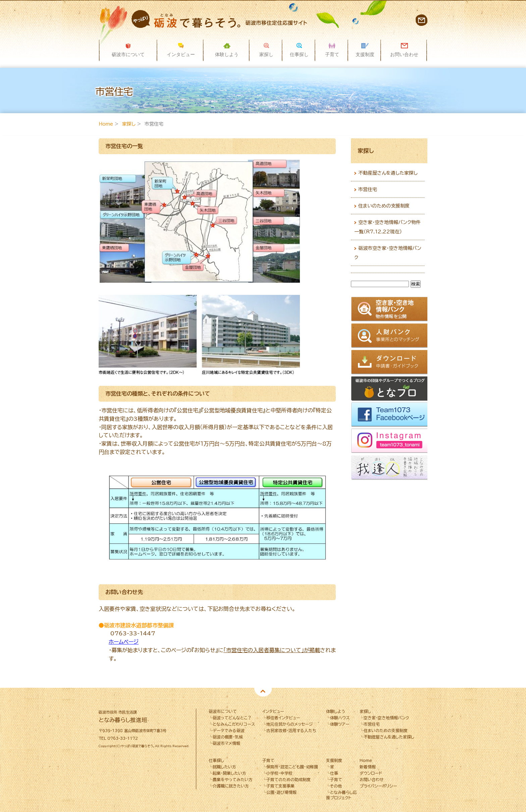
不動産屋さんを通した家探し (388, 173)
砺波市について (223, 711)
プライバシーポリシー (378, 786)
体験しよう (336, 711)
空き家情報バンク (390, 310)
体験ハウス (340, 718)
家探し (129, 124)
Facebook (390, 415)
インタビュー (273, 711)
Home (106, 124)
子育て (268, 760)
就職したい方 (224, 767)
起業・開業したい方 (229, 773)
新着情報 (368, 767)
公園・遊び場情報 (281, 792)
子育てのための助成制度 (288, 779)
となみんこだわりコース (234, 724)
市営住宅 (368, 189)
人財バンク (390, 336)
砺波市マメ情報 (226, 743)
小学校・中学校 (279, 773)
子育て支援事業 (280, 786)
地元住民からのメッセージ (290, 724)
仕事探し (216, 760)
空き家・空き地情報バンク (386, 718)
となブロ (390, 389)
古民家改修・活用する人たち (291, 730)
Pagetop (263, 692)
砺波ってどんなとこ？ (232, 718)
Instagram (390, 442)
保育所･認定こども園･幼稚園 (292, 767)
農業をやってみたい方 (233, 779)
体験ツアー (340, 724)
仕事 (334, 773)
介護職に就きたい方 (231, 786)
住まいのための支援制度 (384, 206)
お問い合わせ (422, 20)
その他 (336, 786)
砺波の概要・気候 (228, 737)
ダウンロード (390, 362)
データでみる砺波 (229, 730)
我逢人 (390, 468)
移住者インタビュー (283, 718)
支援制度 (334, 760)
